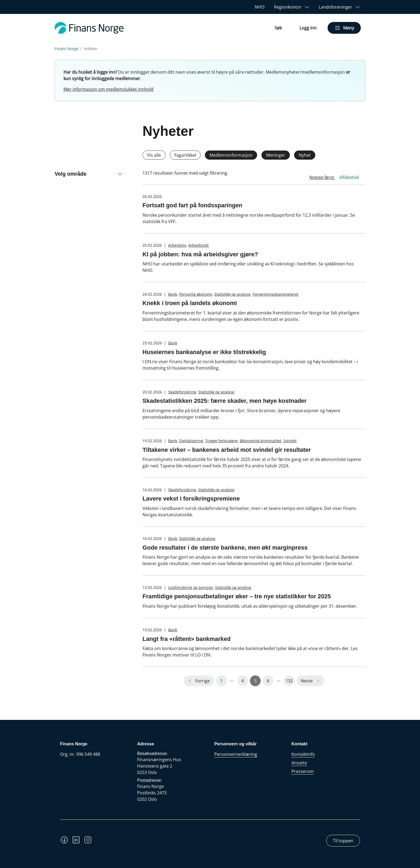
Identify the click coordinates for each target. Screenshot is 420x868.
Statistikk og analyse (232, 294)
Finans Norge (67, 49)
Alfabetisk (349, 177)
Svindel (290, 441)
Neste (307, 681)
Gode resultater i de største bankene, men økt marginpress (225, 548)
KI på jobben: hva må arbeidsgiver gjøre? (200, 254)
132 (289, 681)
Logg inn (308, 28)
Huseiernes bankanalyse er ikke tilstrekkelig (204, 352)
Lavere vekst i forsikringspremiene (191, 499)
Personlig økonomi (196, 294)
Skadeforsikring (182, 392)
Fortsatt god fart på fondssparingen (192, 205)
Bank (173, 294)
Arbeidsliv (177, 245)
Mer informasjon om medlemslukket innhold (108, 89)
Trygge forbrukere (221, 441)
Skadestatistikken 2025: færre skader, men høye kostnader (225, 401)
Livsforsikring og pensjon (191, 587)
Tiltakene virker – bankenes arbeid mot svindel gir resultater (227, 450)
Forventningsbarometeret (275, 294)
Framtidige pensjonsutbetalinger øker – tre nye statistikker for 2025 (237, 596)
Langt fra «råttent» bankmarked (187, 639)
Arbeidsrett (198, 245)
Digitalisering (191, 441)
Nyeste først (322, 177)
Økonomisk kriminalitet (260, 441)
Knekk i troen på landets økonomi (190, 303)
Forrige (202, 681)
